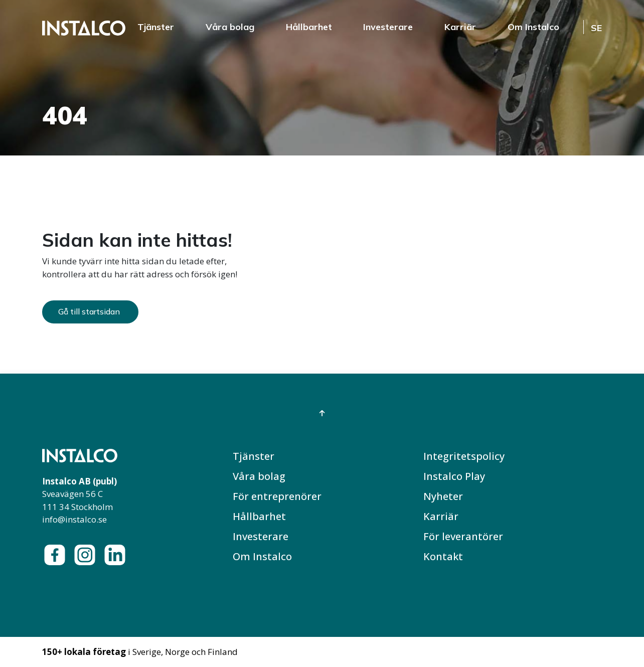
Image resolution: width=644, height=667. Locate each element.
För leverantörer (463, 536)
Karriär (460, 27)
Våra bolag (230, 27)
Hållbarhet (309, 27)
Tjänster (156, 27)
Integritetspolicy (464, 456)
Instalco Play (454, 476)
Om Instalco (533, 27)
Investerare (388, 27)
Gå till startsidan (89, 311)
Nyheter (443, 496)
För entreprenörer (277, 496)
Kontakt (443, 556)
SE (596, 28)
